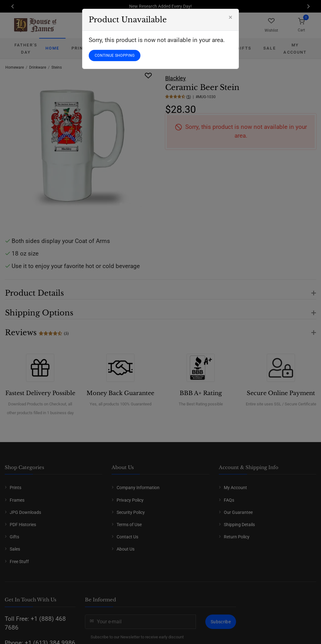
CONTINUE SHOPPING (115, 55)
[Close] (230, 17)
